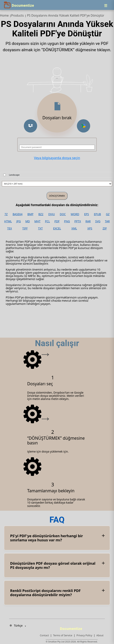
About (100, 635)
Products (17, 16)
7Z (6, 214)
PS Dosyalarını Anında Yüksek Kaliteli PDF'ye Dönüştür (66, 16)
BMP (30, 214)
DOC (63, 214)
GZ (108, 214)
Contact (44, 635)
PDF (57, 221)
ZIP (105, 228)
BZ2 (41, 214)
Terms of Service (63, 635)
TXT (40, 228)
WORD (75, 214)
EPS (87, 214)
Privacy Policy (84, 635)
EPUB (98, 214)
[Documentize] (72, 628)
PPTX (78, 221)
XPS (90, 228)
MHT (37, 221)
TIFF (25, 228)
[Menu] (106, 6)
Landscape (14, 175)
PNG (67, 221)
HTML (8, 221)
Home (4, 16)
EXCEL (57, 228)
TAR (107, 221)
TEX (10, 228)
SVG (98, 221)
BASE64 (17, 214)
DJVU (52, 214)
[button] (30, 126)
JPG (18, 221)
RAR (88, 221)
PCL (48, 221)
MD (28, 221)
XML (74, 228)
